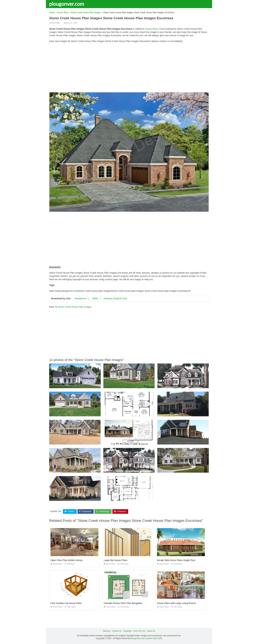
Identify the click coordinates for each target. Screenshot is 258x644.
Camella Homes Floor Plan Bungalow (123, 603)
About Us (151, 631)
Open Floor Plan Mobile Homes (67, 560)
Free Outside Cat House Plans (66, 603)
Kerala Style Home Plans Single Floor (176, 560)
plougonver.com (67, 4)
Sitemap (106, 631)
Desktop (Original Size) (116, 298)
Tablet (95, 298)
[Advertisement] (129, 68)
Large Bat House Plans (116, 560)
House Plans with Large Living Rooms (176, 603)
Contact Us (117, 631)
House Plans (54, 23)
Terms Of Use (139, 631)
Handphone (80, 298)
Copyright (127, 631)
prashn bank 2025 (154, 638)
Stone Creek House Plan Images (75, 307)
